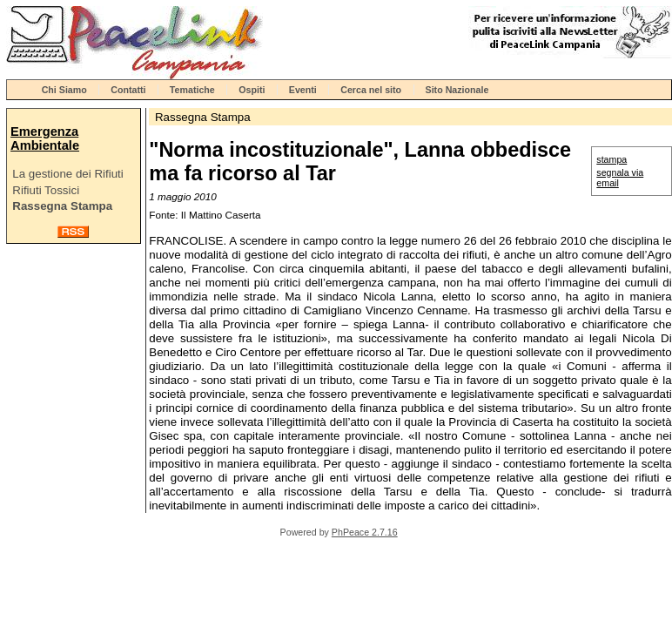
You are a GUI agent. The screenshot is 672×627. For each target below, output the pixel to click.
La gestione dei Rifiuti (67, 174)
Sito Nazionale (457, 90)
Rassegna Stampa (62, 206)
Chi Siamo (64, 90)
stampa (612, 159)
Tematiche (192, 90)
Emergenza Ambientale (45, 138)
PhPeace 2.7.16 (365, 532)
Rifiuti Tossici (46, 190)
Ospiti (252, 90)
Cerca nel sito (371, 90)
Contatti (128, 90)
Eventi (303, 90)
